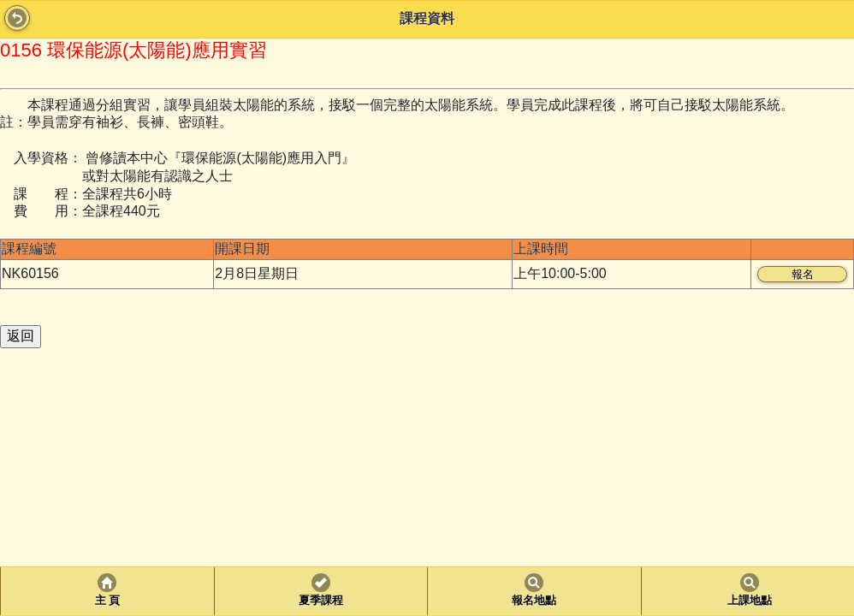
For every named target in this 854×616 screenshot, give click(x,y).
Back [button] (17, 18)
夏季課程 (321, 601)
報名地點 (534, 601)
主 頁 (107, 601)
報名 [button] (803, 274)
